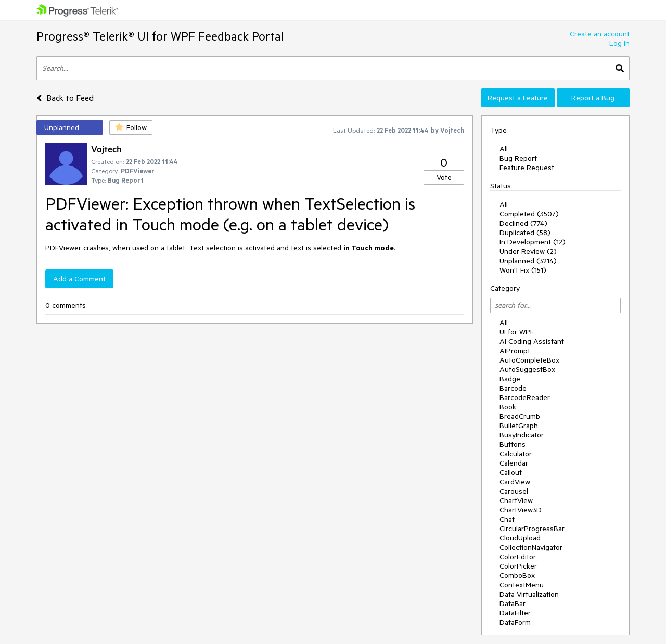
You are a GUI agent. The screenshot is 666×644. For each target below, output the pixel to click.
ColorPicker (518, 566)
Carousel (514, 491)
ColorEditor (518, 557)
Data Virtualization (529, 594)
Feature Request (527, 168)
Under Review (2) (528, 251)
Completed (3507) (529, 214)
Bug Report (518, 158)
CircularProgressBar (532, 529)
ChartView (516, 500)
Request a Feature (518, 98)
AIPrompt (515, 351)
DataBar (513, 603)
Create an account (600, 34)
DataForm (515, 622)
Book (508, 407)
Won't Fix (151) (523, 270)
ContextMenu (522, 585)
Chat (507, 519)
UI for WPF (517, 332)
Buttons (513, 444)
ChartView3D (521, 510)
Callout (511, 472)
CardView (515, 482)
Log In (619, 43)
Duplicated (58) (525, 233)
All (504, 149)
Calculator (516, 454)
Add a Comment (79, 279)
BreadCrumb (520, 416)
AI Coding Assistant (532, 341)
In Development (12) (533, 242)
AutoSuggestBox (527, 369)
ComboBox (517, 575)
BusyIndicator (522, 435)
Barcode (513, 388)
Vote (444, 177)
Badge (510, 379)
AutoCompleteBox (529, 360)
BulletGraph (519, 426)
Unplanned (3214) (528, 261)
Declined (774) (523, 223)
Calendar (514, 463)
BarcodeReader (525, 397)
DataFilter (515, 613)
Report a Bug (593, 98)
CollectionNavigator (531, 547)
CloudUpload (520, 538)
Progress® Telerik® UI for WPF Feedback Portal (160, 36)
